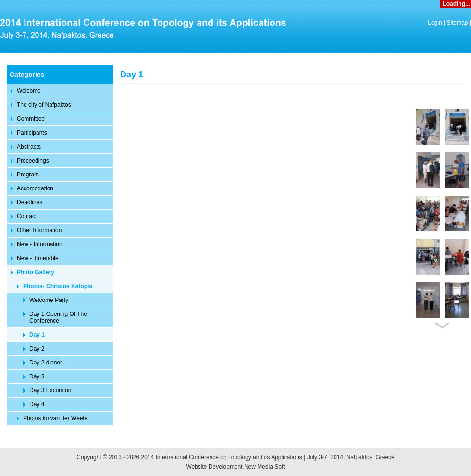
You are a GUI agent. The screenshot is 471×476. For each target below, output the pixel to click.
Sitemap (458, 23)
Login (435, 23)
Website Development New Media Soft (235, 467)
